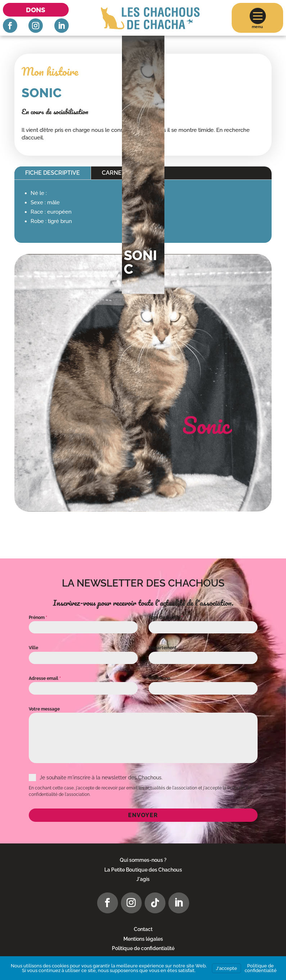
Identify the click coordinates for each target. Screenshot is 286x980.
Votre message (44, 709)
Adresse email (45, 678)
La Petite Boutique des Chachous (143, 870)
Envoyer (143, 815)
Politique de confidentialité (143, 948)
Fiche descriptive (53, 173)
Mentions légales (143, 939)
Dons (36, 10)
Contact (143, 929)
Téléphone (159, 678)
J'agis (143, 879)
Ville (33, 648)
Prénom (38, 618)
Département (163, 648)
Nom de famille (166, 618)
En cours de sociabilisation (55, 112)
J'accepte (226, 968)
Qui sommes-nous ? (143, 860)
